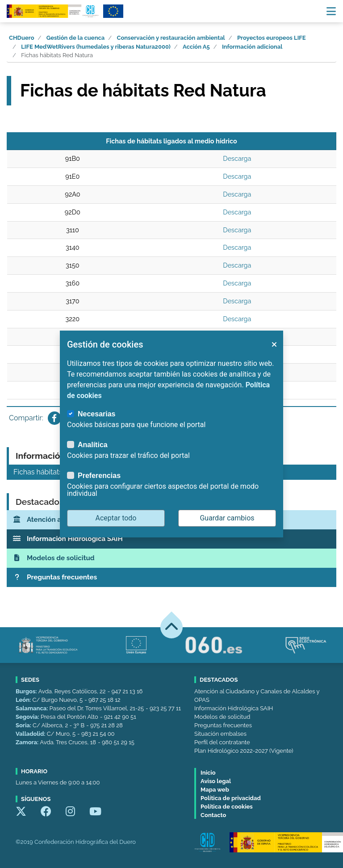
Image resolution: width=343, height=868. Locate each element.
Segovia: (28, 717)
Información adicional (252, 47)
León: (24, 700)
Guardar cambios (227, 518)
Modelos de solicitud (222, 717)
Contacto (213, 815)
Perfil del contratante (222, 742)
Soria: (24, 725)
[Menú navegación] (331, 11)
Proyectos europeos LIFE (272, 38)
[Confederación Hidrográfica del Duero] (53, 11)
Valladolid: (31, 734)
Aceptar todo (116, 518)
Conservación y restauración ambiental (171, 38)
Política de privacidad (231, 798)
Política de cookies (227, 807)
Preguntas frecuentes (223, 725)
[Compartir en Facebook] (54, 418)
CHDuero (22, 38)
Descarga (237, 158)
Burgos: (27, 691)
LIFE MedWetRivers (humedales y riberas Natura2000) (96, 47)
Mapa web (215, 790)
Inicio (208, 773)
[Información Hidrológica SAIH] (171, 539)
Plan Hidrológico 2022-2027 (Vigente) (244, 751)
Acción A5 (196, 47)
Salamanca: (33, 708)
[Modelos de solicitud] (171, 558)
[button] (274, 344)
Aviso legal (216, 781)
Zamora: (28, 742)
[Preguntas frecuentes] (171, 577)
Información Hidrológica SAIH (234, 708)
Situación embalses (220, 734)
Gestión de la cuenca (76, 38)
